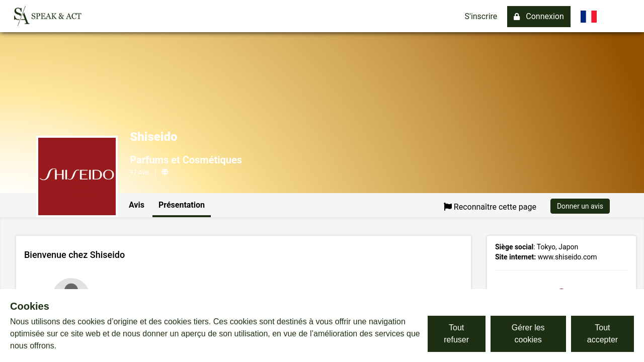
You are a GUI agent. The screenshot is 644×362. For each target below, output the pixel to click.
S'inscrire (481, 16)
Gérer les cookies (528, 334)
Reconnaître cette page (490, 207)
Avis (137, 205)
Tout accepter (602, 334)
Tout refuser (456, 334)
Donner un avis (580, 206)
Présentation (182, 205)
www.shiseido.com (568, 257)
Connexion (539, 16)
